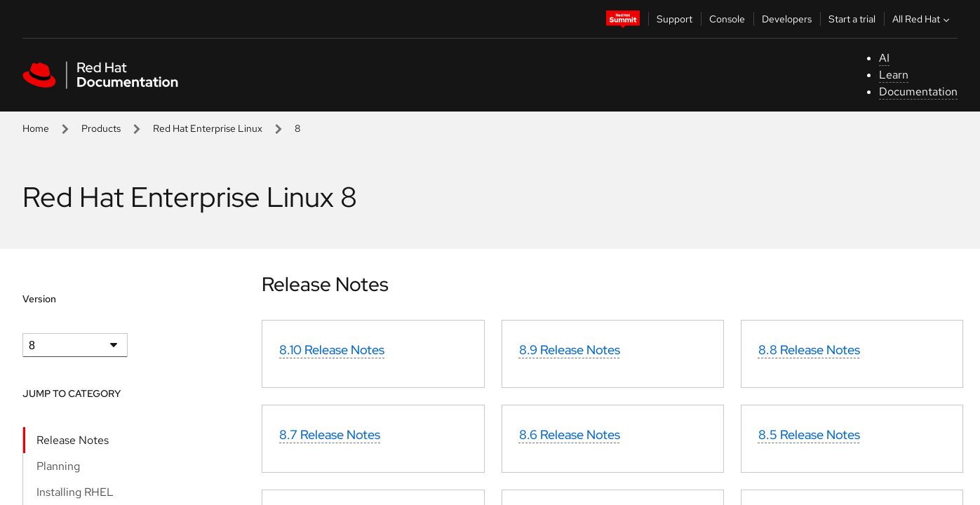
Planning (58, 466)
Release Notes (73, 440)
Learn (894, 75)
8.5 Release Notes (809, 435)
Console (727, 19)
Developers (787, 19)
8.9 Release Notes (570, 350)
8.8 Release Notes (809, 350)
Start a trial (852, 19)
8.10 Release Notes (332, 350)
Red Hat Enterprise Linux (208, 128)
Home (36, 128)
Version (39, 299)
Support (674, 19)
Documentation (918, 92)
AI (884, 58)
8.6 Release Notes (570, 435)
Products (101, 128)
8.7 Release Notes (330, 435)
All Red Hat (922, 19)
